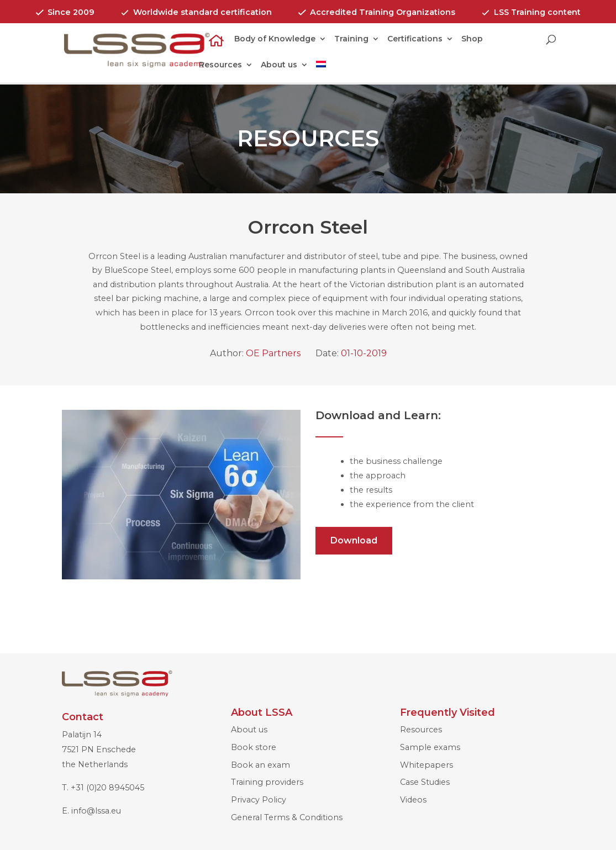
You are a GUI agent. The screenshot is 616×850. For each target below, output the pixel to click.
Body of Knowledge (275, 39)
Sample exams (430, 747)
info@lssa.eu (96, 811)
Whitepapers (427, 765)
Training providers (267, 782)
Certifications (415, 39)
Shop (472, 39)
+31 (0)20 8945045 (107, 788)
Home (213, 48)
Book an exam (260, 765)
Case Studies (425, 782)
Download (354, 540)
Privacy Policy (259, 800)
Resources (220, 65)
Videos (413, 800)
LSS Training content (537, 12)
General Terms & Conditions (287, 817)
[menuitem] (321, 72)
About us (279, 65)
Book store (254, 747)
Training (351, 39)
